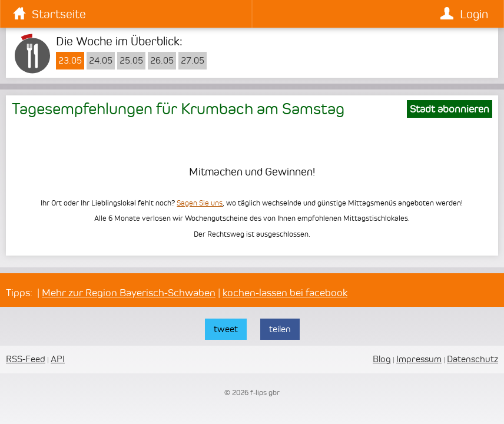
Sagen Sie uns (200, 203)
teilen (280, 329)
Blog (382, 359)
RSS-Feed (26, 359)
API (58, 359)
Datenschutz (472, 359)
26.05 (162, 61)
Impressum (419, 359)
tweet (226, 329)
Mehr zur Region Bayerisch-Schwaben (129, 293)
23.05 (70, 61)
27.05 (193, 61)
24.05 (101, 61)
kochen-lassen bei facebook (285, 293)
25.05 (131, 61)
